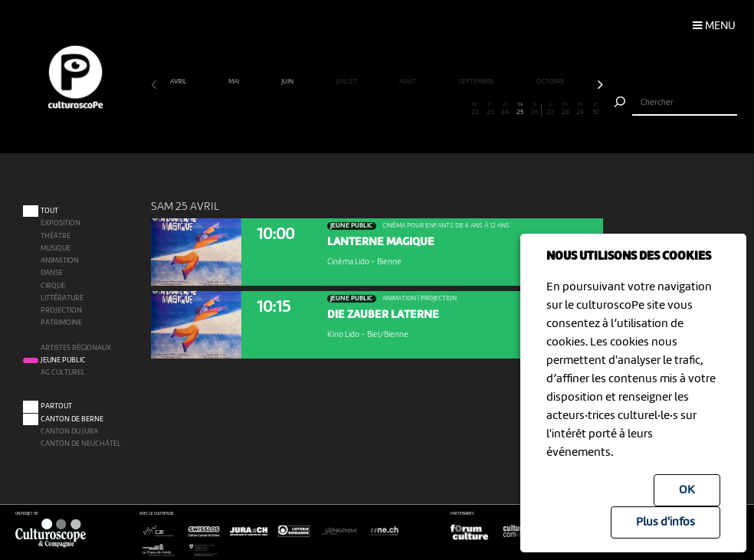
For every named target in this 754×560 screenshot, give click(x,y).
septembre (477, 82)
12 (324, 110)
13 (339, 110)
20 (445, 110)
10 (294, 110)
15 (369, 110)
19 (430, 110)
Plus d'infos (665, 522)
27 (550, 110)
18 (415, 110)
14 (355, 110)
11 (310, 110)
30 (595, 110)
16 (385, 110)
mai (234, 82)
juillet (347, 82)
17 (400, 110)
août (408, 82)
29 (581, 110)
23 (490, 110)
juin (288, 82)
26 (535, 110)
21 (460, 110)
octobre (551, 82)
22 (475, 110)
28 (565, 110)
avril (179, 82)
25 (520, 110)
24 (505, 110)
